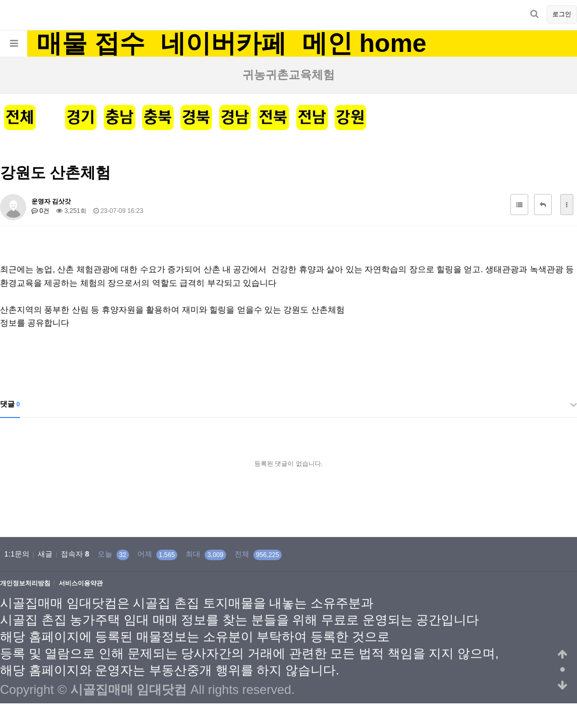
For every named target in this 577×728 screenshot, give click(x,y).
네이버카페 (223, 44)
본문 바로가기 (0, 0)
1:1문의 (17, 554)
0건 (40, 211)
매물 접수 (90, 44)
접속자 (75, 554)
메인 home (364, 44)
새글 (45, 554)
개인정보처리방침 (25, 584)
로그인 (562, 14)
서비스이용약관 (81, 584)
